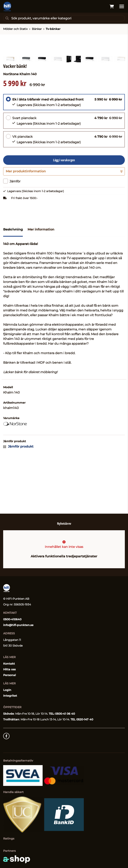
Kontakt (9, 664)
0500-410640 (12, 619)
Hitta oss (9, 669)
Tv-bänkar (53, 29)
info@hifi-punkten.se (18, 625)
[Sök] (64, 18)
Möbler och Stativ (15, 29)
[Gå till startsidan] (7, 7)
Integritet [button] (10, 696)
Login (7, 690)
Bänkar (37, 29)
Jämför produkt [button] (18, 497)
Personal (10, 675)
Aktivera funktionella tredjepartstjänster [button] (64, 556)
